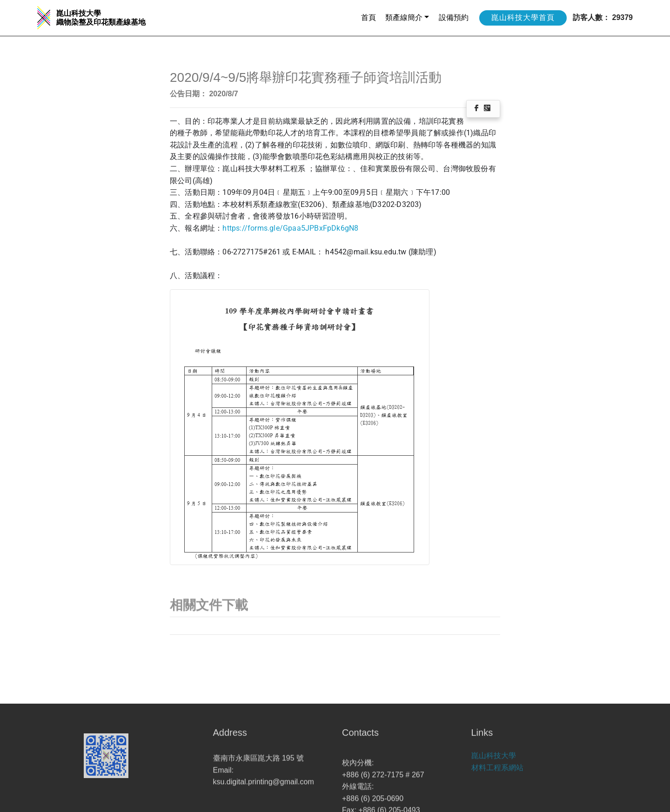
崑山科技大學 (494, 762)
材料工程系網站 (497, 774)
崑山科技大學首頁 (523, 17)
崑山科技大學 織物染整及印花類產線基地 (101, 18)
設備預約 (454, 17)
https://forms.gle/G (255, 228)
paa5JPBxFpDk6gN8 (323, 228)
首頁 (368, 17)
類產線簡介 (404, 17)
